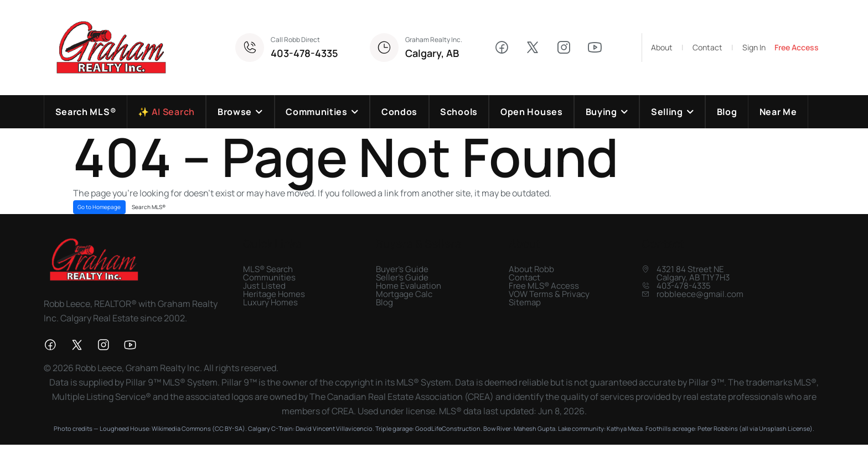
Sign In (754, 48)
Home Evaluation (409, 286)
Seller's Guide (402, 277)
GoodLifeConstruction (448, 428)
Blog (384, 302)
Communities (269, 277)
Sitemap (525, 302)
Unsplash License (784, 428)
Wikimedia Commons (181, 428)
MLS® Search (268, 269)
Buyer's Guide (402, 269)
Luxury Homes (270, 302)
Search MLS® (149, 207)
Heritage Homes (274, 294)
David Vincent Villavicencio (334, 428)
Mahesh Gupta (534, 428)
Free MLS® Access (544, 286)
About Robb (531, 269)
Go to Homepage (99, 207)
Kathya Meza (625, 428)
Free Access (797, 48)
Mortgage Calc (404, 294)
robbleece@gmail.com (700, 294)
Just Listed (264, 286)
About (662, 48)
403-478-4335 (304, 53)
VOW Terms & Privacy (549, 294)
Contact (707, 48)
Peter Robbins (718, 428)
